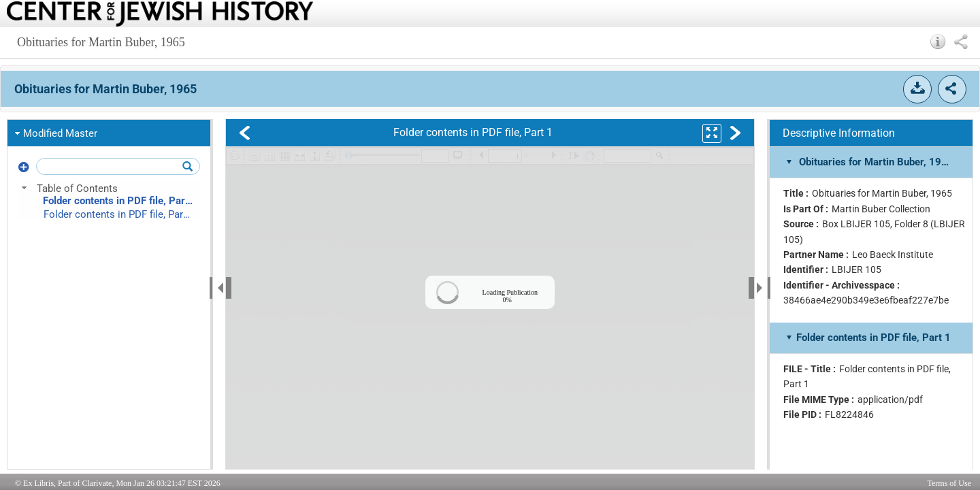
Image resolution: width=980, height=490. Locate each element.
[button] (938, 42)
